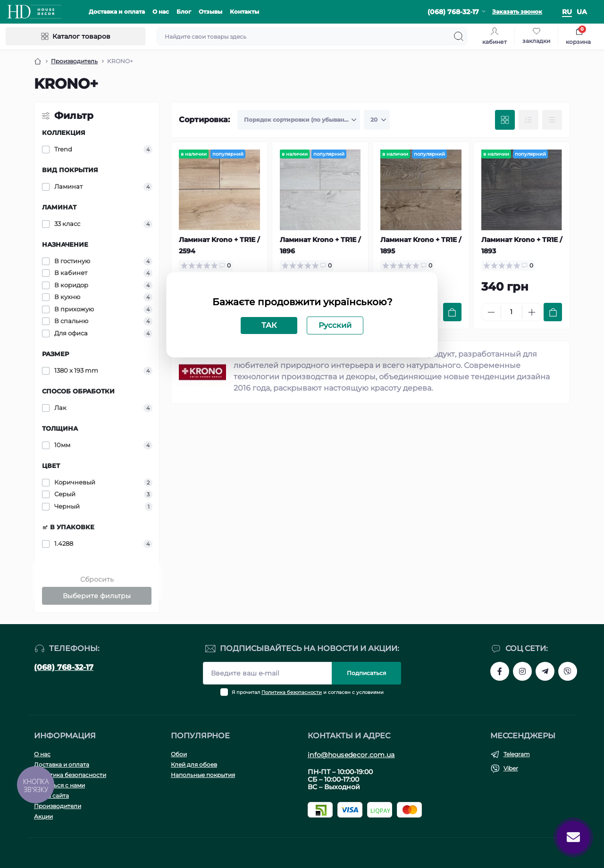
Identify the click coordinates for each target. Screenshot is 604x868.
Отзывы (210, 12)
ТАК (269, 325)
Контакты (244, 12)
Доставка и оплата (117, 12)
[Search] (459, 36)
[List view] (528, 120)
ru (567, 12)
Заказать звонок (517, 12)
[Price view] (552, 120)
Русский (335, 325)
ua (582, 12)
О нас (161, 12)
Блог (184, 12)
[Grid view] (505, 120)
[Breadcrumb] (38, 61)
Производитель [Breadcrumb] (74, 61)
